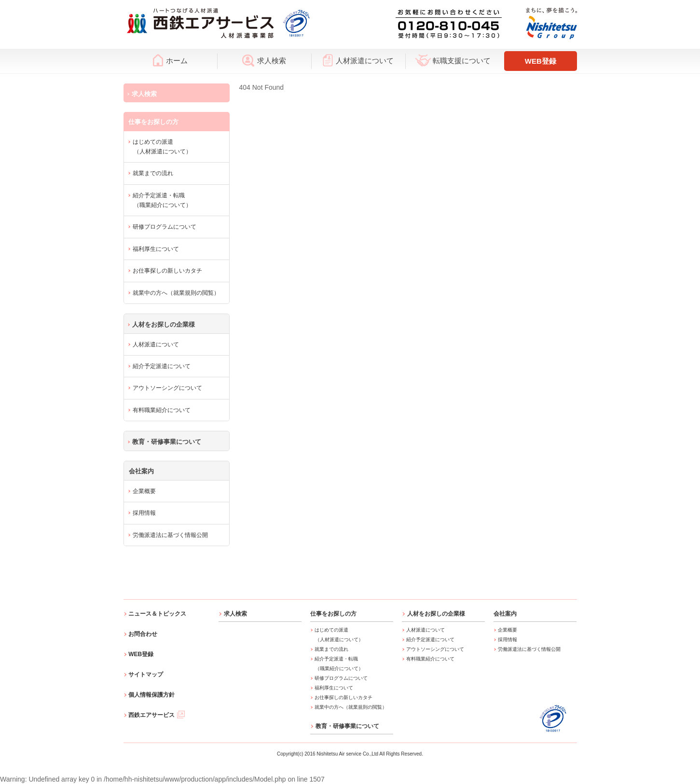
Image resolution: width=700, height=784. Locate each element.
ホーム (170, 60)
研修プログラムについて (165, 227)
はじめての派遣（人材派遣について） (162, 147)
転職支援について (453, 60)
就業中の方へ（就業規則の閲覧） (176, 293)
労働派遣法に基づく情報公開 (170, 535)
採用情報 (144, 513)
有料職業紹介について (162, 410)
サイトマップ (146, 674)
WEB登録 (541, 61)
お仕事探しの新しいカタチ (167, 271)
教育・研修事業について (167, 442)
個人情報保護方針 (151, 695)
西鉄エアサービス (157, 715)
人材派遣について (358, 60)
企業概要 (144, 491)
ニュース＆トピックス (157, 614)
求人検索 (264, 60)
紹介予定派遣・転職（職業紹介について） (162, 200)
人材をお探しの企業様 (164, 324)
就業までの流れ (153, 173)
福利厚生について (156, 249)
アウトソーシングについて (167, 388)
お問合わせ (143, 634)
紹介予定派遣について (162, 366)
